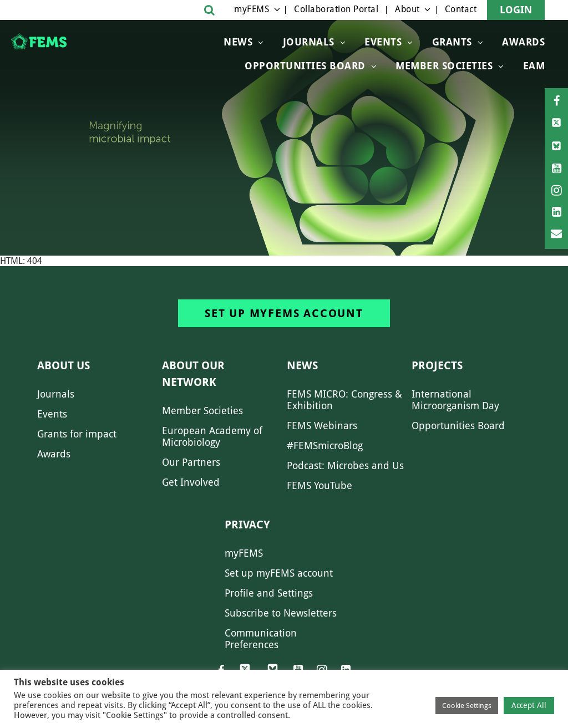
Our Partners (191, 462)
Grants (452, 42)
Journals (309, 42)
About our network (193, 374)
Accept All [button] (529, 705)
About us (64, 365)
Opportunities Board (458, 426)
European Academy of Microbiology (212, 436)
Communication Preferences (261, 639)
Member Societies (444, 66)
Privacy (247, 525)
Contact (461, 9)
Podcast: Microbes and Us (345, 465)
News (238, 42)
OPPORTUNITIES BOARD (305, 66)
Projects (437, 365)
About (407, 9)
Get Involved (191, 482)
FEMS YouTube (319, 485)
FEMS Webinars (322, 426)
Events (383, 42)
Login (516, 10)
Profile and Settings (269, 593)
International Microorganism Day (455, 400)
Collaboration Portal (336, 9)
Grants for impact (77, 434)
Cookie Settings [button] (467, 706)
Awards (523, 42)
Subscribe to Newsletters (281, 613)
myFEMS (252, 9)
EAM (534, 66)
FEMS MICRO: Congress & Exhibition (344, 400)
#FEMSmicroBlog (325, 446)
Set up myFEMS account (284, 313)
